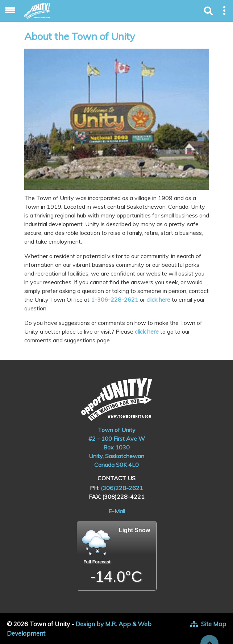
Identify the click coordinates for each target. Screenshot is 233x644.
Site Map (214, 624)
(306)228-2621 (122, 488)
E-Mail (117, 511)
